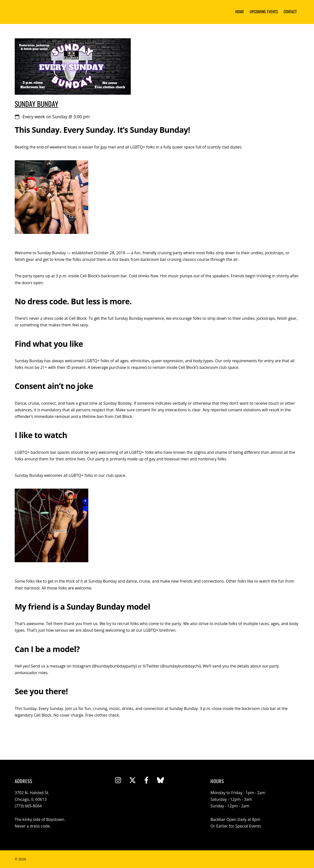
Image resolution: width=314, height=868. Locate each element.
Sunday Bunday (37, 104)
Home (240, 12)
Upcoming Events (264, 12)
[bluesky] (160, 780)
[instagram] (118, 780)
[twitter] (132, 780)
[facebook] (146, 780)
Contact (290, 12)
